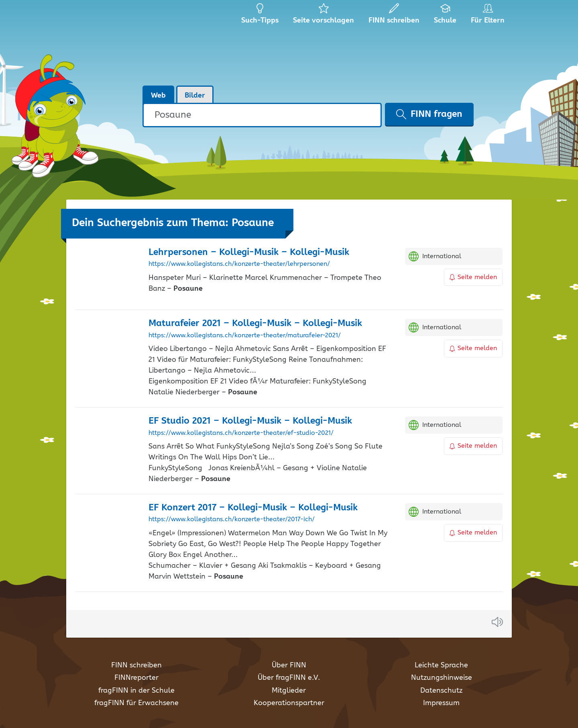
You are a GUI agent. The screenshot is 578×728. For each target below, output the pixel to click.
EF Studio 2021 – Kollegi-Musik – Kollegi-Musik (250, 421)
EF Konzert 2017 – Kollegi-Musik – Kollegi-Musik (253, 508)
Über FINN (289, 665)
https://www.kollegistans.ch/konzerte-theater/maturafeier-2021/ (245, 336)
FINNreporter (136, 678)
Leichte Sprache (441, 665)
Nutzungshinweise (442, 678)
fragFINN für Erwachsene (136, 703)
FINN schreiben (136, 665)
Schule (445, 16)
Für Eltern (489, 16)
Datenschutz (441, 691)
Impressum (441, 703)
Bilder (195, 96)
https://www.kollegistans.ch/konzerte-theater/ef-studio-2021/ (241, 433)
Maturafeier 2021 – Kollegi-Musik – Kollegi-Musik (255, 323)
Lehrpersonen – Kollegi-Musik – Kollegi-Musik (249, 252)
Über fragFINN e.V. (289, 678)
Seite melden (473, 277)
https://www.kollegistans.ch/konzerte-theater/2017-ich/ (232, 520)
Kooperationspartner (289, 703)
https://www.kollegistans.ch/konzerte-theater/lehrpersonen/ (239, 264)
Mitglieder (289, 691)
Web (158, 96)
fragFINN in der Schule (136, 691)
